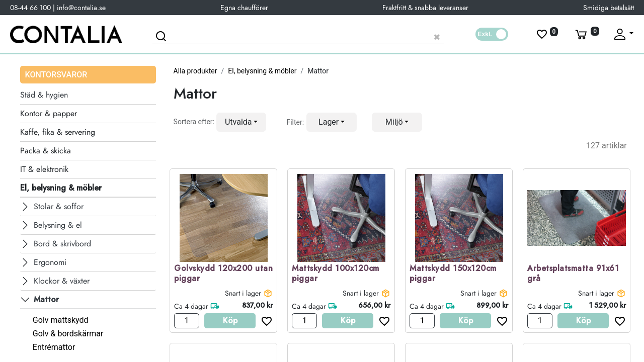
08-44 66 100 (30, 8)
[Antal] (187, 321)
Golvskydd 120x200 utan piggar (223, 274)
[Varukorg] (586, 34)
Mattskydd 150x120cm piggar (453, 274)
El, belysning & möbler (262, 71)
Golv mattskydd (61, 320)
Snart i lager (243, 293)
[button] (242, 122)
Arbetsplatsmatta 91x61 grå (573, 274)
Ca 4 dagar (191, 306)
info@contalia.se (81, 8)
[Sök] (163, 38)
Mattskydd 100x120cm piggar (336, 274)
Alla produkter (195, 71)
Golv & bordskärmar (68, 334)
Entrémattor (54, 347)
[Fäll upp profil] (623, 34)
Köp (230, 321)
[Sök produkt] (298, 35)
